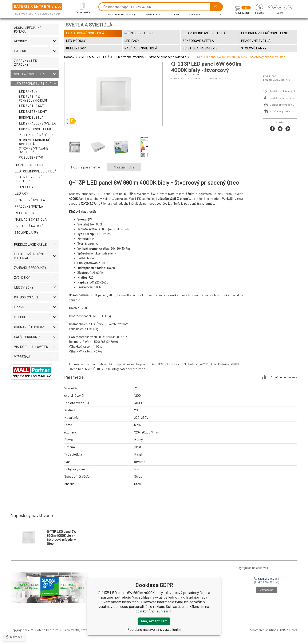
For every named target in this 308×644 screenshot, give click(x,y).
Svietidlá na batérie (32, 226)
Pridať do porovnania (283, 98)
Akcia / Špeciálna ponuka (36, 29)
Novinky (36, 41)
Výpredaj (36, 356)
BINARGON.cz (288, 630)
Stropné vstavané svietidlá (34, 150)
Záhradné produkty (36, 268)
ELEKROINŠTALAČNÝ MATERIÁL (36, 256)
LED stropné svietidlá (33, 83)
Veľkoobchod (153, 14)
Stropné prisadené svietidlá (35, 142)
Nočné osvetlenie (29, 165)
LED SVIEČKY (36, 287)
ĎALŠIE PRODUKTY (36, 337)
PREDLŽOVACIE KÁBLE (36, 244)
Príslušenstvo (31, 157)
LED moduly (24, 187)
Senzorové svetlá (30, 200)
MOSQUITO (36, 317)
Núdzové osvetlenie (35, 129)
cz (270, 7)
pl (275, 7)
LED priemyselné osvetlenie (29, 179)
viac (227, 78)
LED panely (28, 91)
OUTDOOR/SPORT (36, 297)
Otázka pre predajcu (282, 105)
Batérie (36, 51)
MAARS (36, 307)
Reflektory (25, 213)
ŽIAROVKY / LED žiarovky (36, 62)
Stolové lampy (27, 232)
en (290, 7)
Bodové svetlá (31, 117)
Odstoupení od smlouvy (122, 14)
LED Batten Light (33, 111)
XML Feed (194, 14)
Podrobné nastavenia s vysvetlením (154, 630)
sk (280, 7)
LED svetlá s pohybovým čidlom (34, 98)
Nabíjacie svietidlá (31, 219)
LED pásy (22, 193)
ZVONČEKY (36, 277)
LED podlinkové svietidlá (35, 171)
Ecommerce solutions (263, 630)
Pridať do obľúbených (283, 91)
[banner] (38, 9)
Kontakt (175, 14)
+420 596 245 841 (266, 579)
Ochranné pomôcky (36, 327)
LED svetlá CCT (31, 106)
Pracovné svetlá (29, 206)
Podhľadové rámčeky (36, 135)
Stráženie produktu (281, 111)
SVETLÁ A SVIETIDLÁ (36, 74)
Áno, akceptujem (154, 621)
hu (285, 7)
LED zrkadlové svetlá (37, 123)
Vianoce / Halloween (36, 347)
